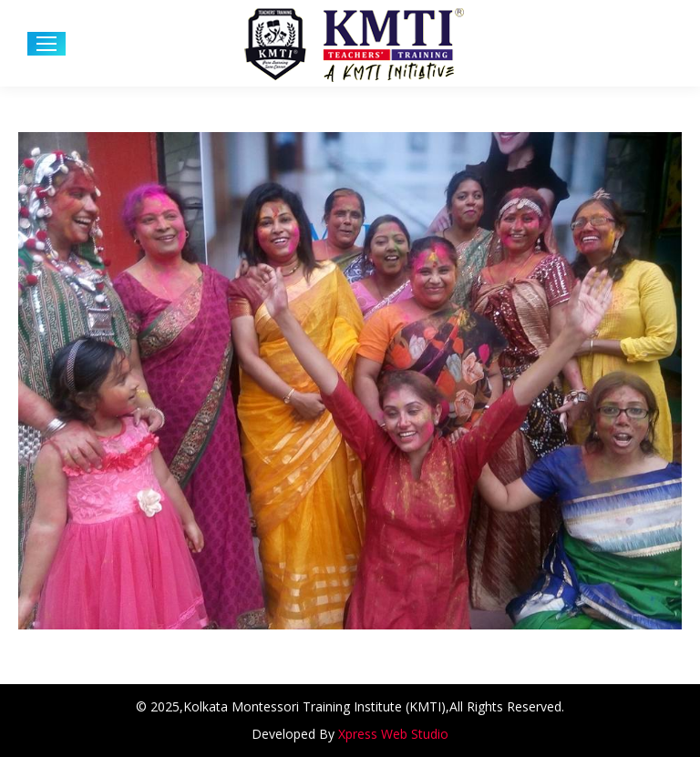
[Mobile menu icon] (46, 44)
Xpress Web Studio (393, 734)
